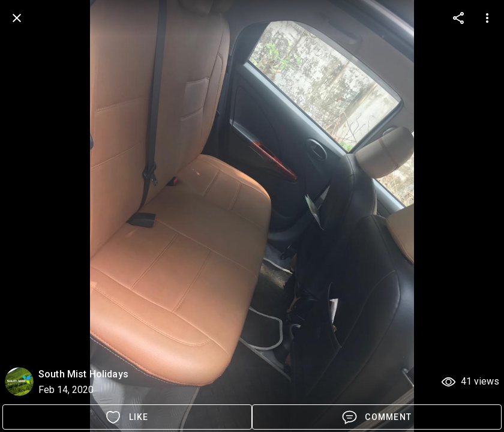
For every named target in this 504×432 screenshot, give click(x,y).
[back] (17, 18)
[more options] (458, 18)
